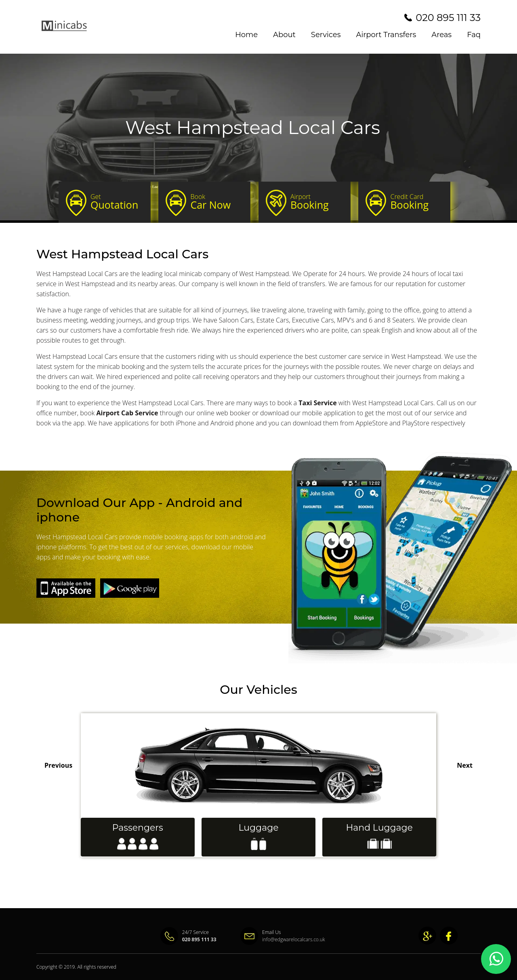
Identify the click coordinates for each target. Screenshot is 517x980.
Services (326, 35)
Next (465, 765)
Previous (58, 765)
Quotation (117, 202)
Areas (441, 35)
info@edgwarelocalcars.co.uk (277, 939)
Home (246, 35)
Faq (474, 35)
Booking (317, 202)
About (284, 35)
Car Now (217, 202)
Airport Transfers (386, 35)
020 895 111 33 (448, 18)
